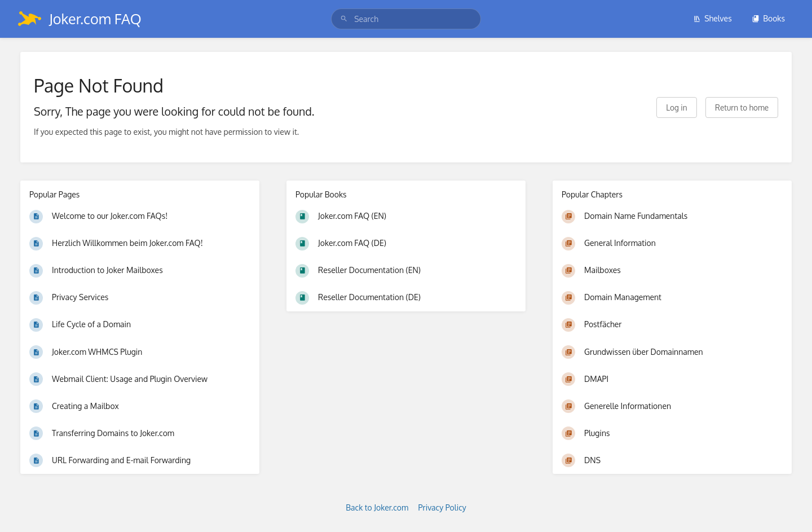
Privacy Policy (442, 507)
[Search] (344, 19)
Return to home (742, 107)
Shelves (712, 18)
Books (768, 18)
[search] (406, 19)
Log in (676, 107)
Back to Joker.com (377, 507)
